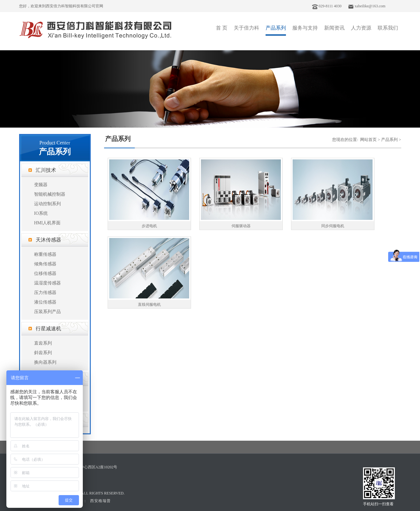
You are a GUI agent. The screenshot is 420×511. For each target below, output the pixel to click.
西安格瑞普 (100, 501)
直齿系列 (43, 343)
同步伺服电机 (333, 226)
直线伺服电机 (149, 304)
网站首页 (368, 140)
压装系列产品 (47, 312)
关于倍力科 (246, 28)
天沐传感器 (48, 240)
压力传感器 (45, 293)
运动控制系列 (47, 204)
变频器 (41, 185)
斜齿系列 (43, 353)
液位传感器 (45, 302)
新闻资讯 (334, 28)
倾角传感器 (45, 264)
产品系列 (276, 28)
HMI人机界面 (47, 223)
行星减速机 (48, 329)
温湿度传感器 (47, 283)
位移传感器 (45, 273)
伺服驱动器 (241, 226)
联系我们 (388, 28)
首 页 (222, 28)
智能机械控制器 (50, 194)
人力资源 (361, 28)
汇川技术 (46, 170)
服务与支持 (305, 28)
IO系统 (41, 213)
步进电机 (149, 226)
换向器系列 (45, 362)
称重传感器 (45, 254)
